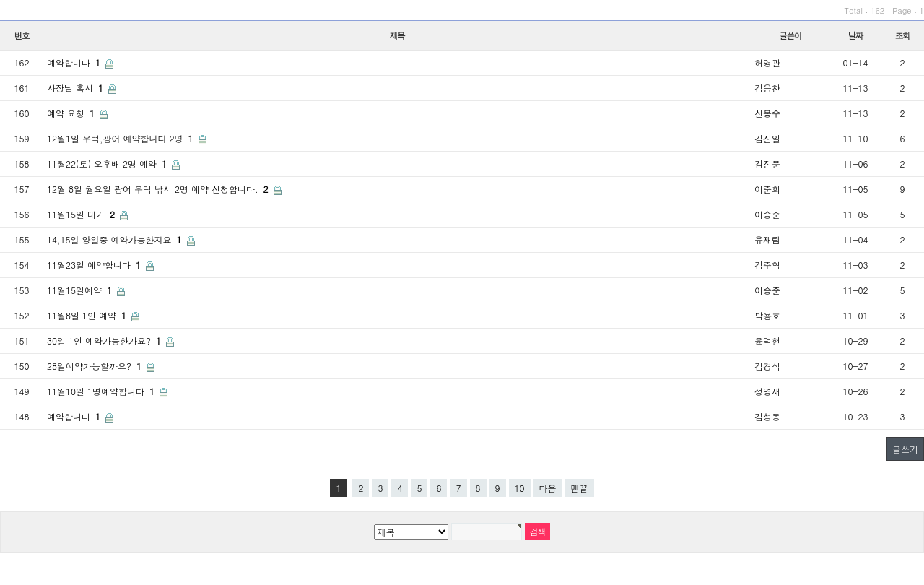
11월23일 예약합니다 (95, 265)
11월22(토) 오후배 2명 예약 (108, 164)
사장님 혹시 (77, 88)
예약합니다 (75, 62)
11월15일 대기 (82, 214)
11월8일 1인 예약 (88, 315)
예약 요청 (72, 113)
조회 (903, 35)
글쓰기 (905, 449)
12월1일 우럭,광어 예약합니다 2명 (122, 138)
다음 (548, 488)
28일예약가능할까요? (96, 366)
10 (520, 488)
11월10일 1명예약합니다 (102, 391)
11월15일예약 (81, 290)
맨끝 (580, 488)
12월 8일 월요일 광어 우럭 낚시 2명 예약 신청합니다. (159, 189)
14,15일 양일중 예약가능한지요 (116, 239)
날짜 (856, 35)
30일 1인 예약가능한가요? (105, 341)
